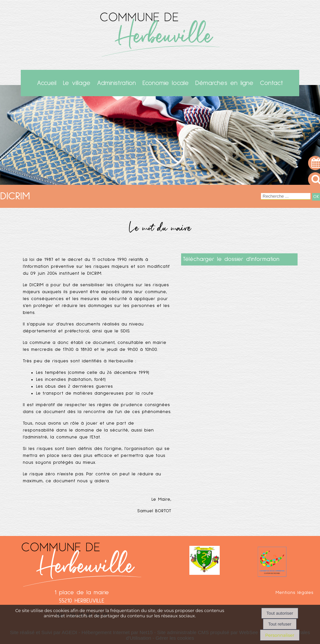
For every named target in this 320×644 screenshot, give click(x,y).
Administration (116, 83)
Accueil (47, 83)
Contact (272, 83)
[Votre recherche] (286, 196)
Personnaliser (280, 635)
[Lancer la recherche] (316, 197)
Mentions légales (294, 593)
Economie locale (166, 83)
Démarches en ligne (224, 83)
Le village (77, 83)
